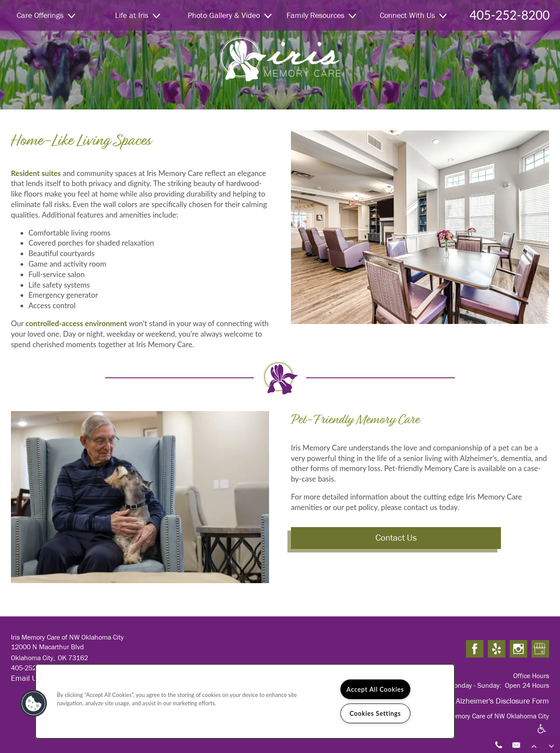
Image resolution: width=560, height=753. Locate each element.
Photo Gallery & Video (230, 15)
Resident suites (36, 173)
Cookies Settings (375, 713)
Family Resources (321, 15)
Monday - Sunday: (475, 685)
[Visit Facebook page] (475, 649)
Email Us (26, 678)
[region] (245, 701)
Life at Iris (138, 15)
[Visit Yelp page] (497, 649)
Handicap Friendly (542, 734)
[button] (34, 704)
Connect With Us (413, 15)
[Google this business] (540, 649)
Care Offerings (46, 15)
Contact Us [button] (396, 538)
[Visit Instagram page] (518, 649)
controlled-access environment (75, 323)
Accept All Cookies (375, 689)
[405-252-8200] (499, 744)
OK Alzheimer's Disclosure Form (497, 701)
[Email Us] (516, 744)
